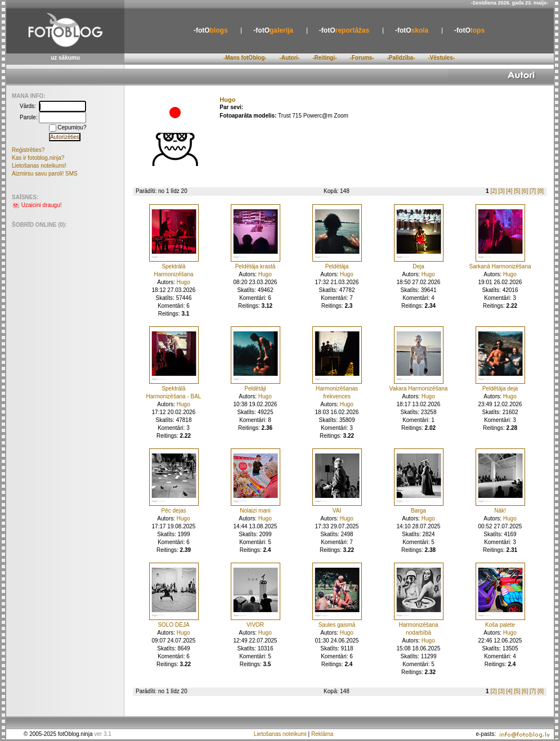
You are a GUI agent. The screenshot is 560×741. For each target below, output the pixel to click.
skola (412, 30)
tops (469, 30)
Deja (418, 266)
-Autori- (289, 58)
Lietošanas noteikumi (280, 734)
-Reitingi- (324, 58)
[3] (501, 191)
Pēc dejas (174, 511)
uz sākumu (65, 58)
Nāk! (500, 511)
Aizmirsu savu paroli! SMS (45, 174)
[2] (493, 191)
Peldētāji (255, 389)
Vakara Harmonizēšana (419, 389)
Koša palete (500, 625)
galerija (273, 30)
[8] (541, 191)
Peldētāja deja (500, 389)
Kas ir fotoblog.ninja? (38, 158)
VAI (337, 511)
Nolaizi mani (255, 511)
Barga (418, 511)
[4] (509, 191)
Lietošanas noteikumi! (39, 166)
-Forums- (362, 58)
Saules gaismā (337, 625)
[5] (517, 191)
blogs (211, 30)
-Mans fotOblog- (245, 58)
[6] (525, 191)
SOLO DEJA (173, 625)
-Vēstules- (441, 58)
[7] (533, 191)
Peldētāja (337, 266)
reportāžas (344, 30)
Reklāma (322, 734)
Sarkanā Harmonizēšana (500, 266)
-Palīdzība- (401, 58)
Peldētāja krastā (256, 266)
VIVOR (255, 625)
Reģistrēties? (28, 150)
